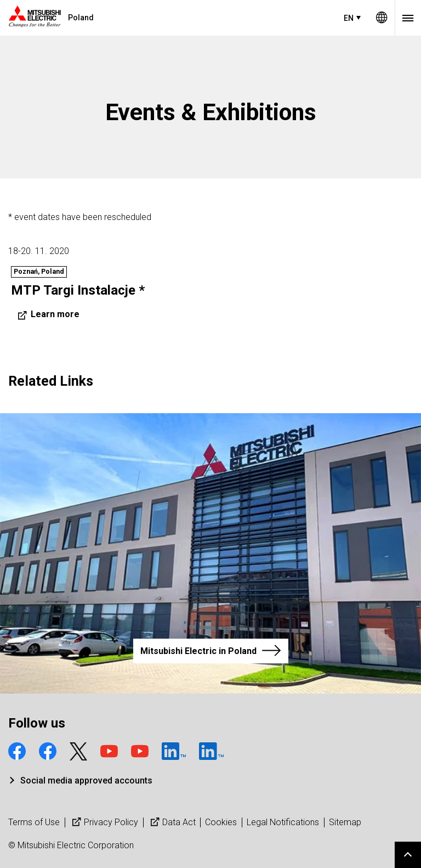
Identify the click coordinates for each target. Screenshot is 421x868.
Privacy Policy (104, 822)
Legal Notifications (283, 822)
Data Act (172, 822)
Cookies (221, 822)
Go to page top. (408, 855)
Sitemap (345, 822)
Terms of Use (34, 822)
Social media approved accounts (86, 780)
